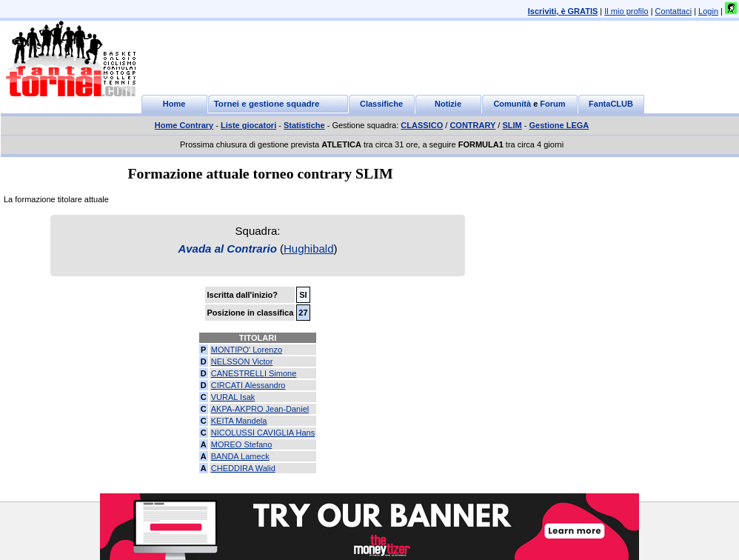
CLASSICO (422, 125)
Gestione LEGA (559, 125)
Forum (552, 104)
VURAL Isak (233, 397)
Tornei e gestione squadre (267, 104)
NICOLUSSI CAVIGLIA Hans (263, 433)
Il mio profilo (626, 11)
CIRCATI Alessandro (248, 385)
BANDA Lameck (240, 456)
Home (174, 104)
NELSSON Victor (242, 361)
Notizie (448, 104)
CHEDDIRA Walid (243, 468)
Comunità (512, 104)
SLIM (512, 125)
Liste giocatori (248, 125)
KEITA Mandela (239, 421)
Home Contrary (184, 125)
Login (708, 11)
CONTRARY (472, 125)
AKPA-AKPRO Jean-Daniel (260, 409)
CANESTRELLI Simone (254, 373)
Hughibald (309, 249)
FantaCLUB (611, 104)
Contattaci (674, 11)
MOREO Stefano (242, 444)
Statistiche (304, 125)
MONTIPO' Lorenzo (247, 350)
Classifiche (381, 104)
